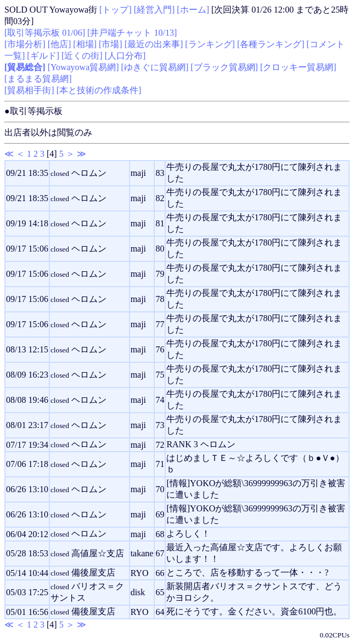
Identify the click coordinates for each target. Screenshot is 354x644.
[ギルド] (43, 56)
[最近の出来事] (154, 44)
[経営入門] (154, 10)
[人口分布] (125, 56)
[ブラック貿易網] (224, 67)
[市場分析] (25, 44)
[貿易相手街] (29, 90)
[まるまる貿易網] (38, 79)
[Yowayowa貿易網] (83, 67)
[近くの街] (82, 56)
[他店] (60, 44)
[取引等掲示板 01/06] (45, 33)
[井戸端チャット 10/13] (132, 33)
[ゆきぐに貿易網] (155, 67)
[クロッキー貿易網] (298, 67)
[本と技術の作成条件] (99, 90)
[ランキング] (210, 44)
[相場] (85, 44)
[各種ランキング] (271, 44)
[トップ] (116, 10)
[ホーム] (193, 10)
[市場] (111, 44)
